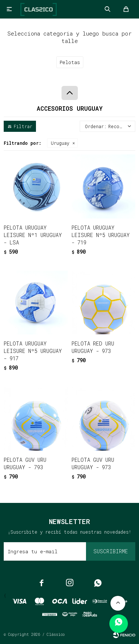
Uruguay (60, 143)
